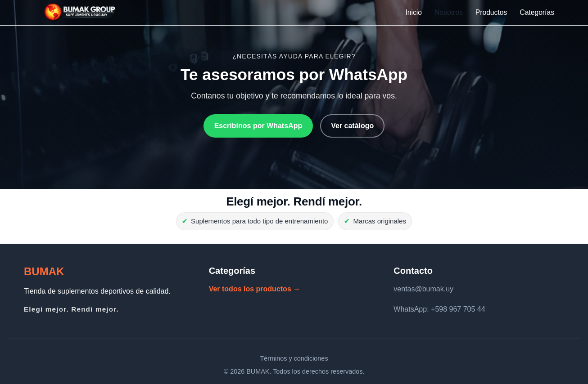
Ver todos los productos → (255, 289)
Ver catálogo (352, 126)
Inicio (414, 12)
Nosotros (449, 12)
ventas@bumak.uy (423, 289)
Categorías (537, 12)
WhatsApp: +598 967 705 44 (439, 309)
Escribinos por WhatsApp (258, 126)
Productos (491, 12)
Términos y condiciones (294, 358)
